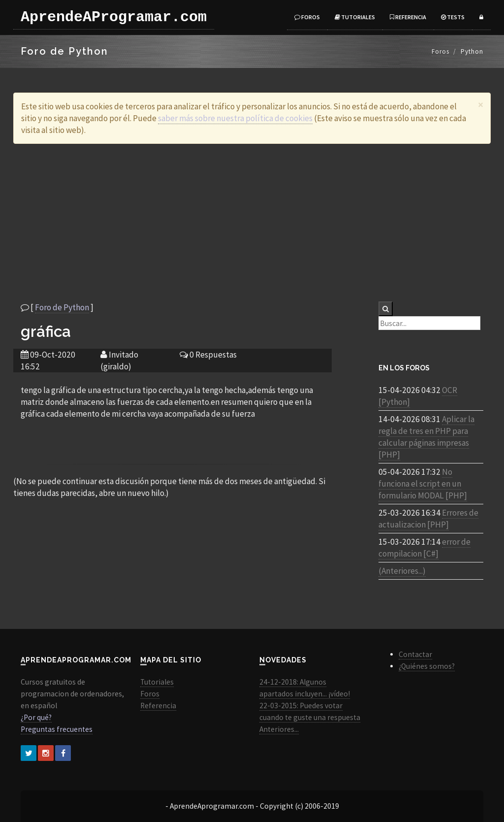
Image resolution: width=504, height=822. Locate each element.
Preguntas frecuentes (57, 729)
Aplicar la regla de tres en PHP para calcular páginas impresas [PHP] (426, 437)
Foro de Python (62, 307)
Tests (453, 17)
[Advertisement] (252, 223)
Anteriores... (279, 729)
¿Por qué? (36, 717)
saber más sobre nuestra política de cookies (235, 118)
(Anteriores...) (402, 571)
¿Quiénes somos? (427, 666)
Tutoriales (355, 17)
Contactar (415, 654)
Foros (307, 17)
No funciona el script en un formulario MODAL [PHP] (423, 484)
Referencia (408, 17)
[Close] (481, 105)
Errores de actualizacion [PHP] (428, 519)
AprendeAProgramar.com (114, 17)
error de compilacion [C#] (425, 548)
